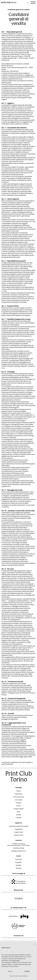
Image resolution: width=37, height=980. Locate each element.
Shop (18, 812)
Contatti (18, 818)
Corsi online (19, 800)
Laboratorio (18, 794)
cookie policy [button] (16, 961)
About (19, 791)
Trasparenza (18, 829)
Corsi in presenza (18, 797)
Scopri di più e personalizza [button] (18, 976)
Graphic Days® (18, 809)
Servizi (19, 806)
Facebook (18, 859)
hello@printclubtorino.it (18, 851)
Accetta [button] (27, 971)
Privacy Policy (18, 835)
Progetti (18, 803)
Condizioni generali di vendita (19, 826)
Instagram (18, 862)
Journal (19, 815)
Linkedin (18, 865)
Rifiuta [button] (10, 971)
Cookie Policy (18, 832)
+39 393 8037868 (18, 848)
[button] (34, 944)
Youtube (19, 868)
